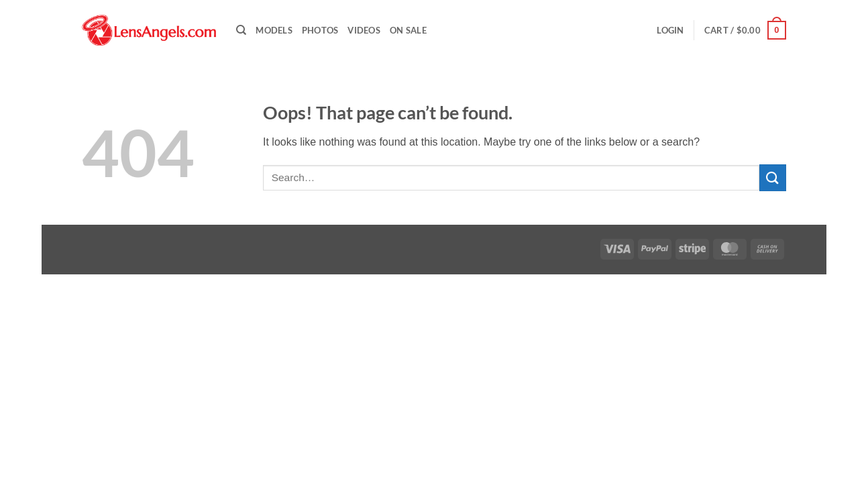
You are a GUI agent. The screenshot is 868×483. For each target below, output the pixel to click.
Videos (364, 30)
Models (274, 30)
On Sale (408, 30)
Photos (320, 30)
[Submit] (773, 177)
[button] (670, 30)
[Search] (241, 30)
